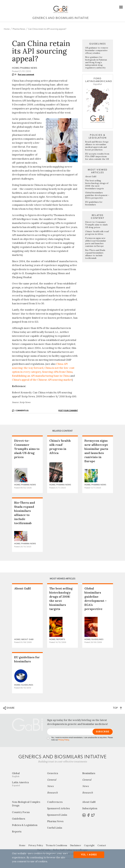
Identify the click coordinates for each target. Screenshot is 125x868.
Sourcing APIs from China (57, 372)
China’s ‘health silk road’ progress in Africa (97, 233)
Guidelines (19, 819)
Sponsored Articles (58, 808)
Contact (102, 845)
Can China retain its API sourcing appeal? (47, 29)
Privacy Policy (64, 740)
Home (7, 29)
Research (52, 793)
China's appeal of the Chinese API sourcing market (42, 380)
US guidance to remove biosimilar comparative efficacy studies (97, 50)
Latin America (27, 784)
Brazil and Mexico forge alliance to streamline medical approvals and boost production (97, 146)
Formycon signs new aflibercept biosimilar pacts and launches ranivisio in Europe (96, 242)
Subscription (90, 808)
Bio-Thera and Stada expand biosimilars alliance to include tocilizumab (95, 254)
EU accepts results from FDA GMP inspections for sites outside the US (97, 156)
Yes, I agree (89, 855)
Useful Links (55, 828)
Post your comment (26, 75)
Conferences (55, 802)
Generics (53, 773)
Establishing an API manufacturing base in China (41, 376)
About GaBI (91, 176)
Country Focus (21, 812)
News (50, 786)
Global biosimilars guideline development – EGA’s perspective (97, 195)
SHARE (9, 708)
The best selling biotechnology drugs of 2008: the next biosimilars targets (97, 185)
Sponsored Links (57, 815)
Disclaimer (76, 845)
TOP (117, 708)
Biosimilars (89, 773)
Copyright (89, 845)
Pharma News (19, 29)
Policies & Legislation (25, 825)
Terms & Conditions (56, 845)
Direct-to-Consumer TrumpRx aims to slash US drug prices (96, 225)
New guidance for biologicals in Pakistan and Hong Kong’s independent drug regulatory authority (96, 62)
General (52, 780)
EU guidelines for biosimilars (94, 203)
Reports (17, 832)
